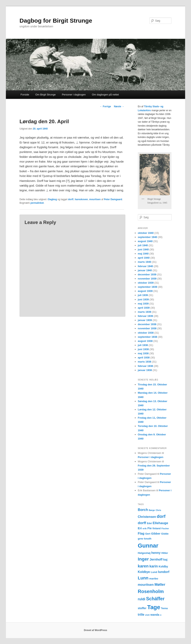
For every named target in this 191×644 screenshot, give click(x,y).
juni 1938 (143, 349)
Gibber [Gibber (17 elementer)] (156, 534)
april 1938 (144, 358)
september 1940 (147, 237)
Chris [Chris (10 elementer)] (158, 510)
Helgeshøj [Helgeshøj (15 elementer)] (144, 553)
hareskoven (81, 199)
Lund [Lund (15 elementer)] (154, 572)
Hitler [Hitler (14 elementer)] (165, 553)
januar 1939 (145, 320)
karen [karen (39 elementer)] (143, 566)
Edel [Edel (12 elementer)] (149, 523)
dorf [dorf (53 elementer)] (161, 516)
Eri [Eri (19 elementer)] (140, 528)
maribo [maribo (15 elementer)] (154, 579)
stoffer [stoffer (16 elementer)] (142, 608)
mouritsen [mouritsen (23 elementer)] (146, 585)
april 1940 (144, 258)
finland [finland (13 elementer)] (157, 528)
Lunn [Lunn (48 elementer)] (143, 578)
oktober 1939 (146, 283)
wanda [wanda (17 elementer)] (155, 615)
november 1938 (147, 328)
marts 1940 (144, 262)
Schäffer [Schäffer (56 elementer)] (155, 599)
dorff (71, 199)
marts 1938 (144, 362)
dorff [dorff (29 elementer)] (142, 523)
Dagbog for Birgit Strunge (56, 21)
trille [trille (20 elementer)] (141, 615)
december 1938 (147, 324)
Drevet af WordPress (96, 630)
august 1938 (145, 341)
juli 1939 (143, 295)
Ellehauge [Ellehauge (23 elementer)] (160, 523)
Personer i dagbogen (74, 95)
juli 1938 (143, 345)
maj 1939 (143, 304)
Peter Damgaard (113, 199)
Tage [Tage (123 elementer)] (154, 607)
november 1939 (147, 279)
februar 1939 (145, 316)
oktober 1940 (146, 233)
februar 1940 (145, 266)
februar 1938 (145, 366)
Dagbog (53, 199)
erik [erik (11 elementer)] (145, 528)
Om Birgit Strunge (45, 95)
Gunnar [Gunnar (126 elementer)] (148, 545)
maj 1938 (143, 353)
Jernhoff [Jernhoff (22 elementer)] (156, 559)
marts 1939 (144, 312)
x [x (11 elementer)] (161, 615)
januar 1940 (145, 270)
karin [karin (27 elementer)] (154, 566)
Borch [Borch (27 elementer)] (143, 510)
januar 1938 (145, 370)
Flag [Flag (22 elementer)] (141, 533)
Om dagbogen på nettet (105, 95)
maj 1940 (143, 254)
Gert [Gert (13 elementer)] (148, 534)
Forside (25, 95)
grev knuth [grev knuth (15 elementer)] (145, 539)
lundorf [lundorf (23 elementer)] (164, 572)
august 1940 (145, 241)
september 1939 (147, 287)
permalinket (37, 203)
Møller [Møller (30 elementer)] (160, 584)
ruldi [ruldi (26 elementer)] (142, 599)
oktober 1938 (146, 333)
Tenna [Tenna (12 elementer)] (164, 608)
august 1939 (145, 291)
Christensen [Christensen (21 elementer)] (147, 517)
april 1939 (144, 308)
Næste (119, 106)
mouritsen (95, 199)
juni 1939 (143, 299)
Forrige (105, 106)
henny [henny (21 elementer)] (156, 553)
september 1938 (147, 337)
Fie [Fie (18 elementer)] (150, 528)
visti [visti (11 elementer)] (147, 615)
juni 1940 (143, 249)
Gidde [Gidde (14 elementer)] (165, 534)
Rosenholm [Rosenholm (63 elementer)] (151, 591)
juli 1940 (143, 245)
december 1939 (147, 274)
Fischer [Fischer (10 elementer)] (165, 528)
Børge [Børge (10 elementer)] (152, 510)
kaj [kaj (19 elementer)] (165, 559)
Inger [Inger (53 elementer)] (143, 559)
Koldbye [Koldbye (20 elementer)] (144, 572)
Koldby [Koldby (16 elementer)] (163, 566)
